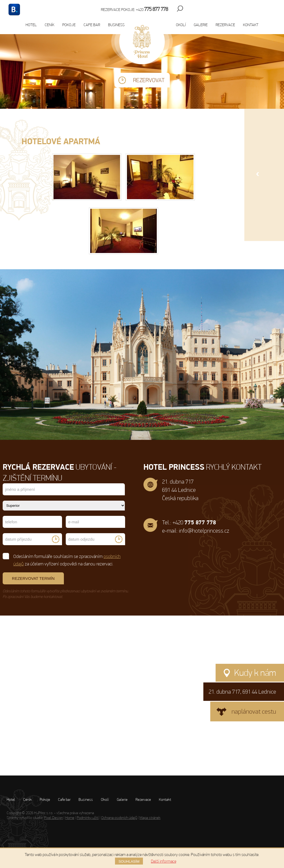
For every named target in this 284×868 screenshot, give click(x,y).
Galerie (201, 25)
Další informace (164, 861)
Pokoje (69, 25)
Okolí (181, 25)
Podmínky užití (88, 818)
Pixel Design (53, 818)
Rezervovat (149, 80)
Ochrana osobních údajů (119, 818)
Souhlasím (129, 861)
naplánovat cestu (254, 711)
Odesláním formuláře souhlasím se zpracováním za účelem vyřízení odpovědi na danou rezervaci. (62, 560)
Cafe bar (92, 25)
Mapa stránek (150, 818)
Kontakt (251, 25)
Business (116, 25)
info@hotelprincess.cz (204, 531)
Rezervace (225, 25)
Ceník (50, 25)
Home (70, 818)
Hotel (31, 25)
